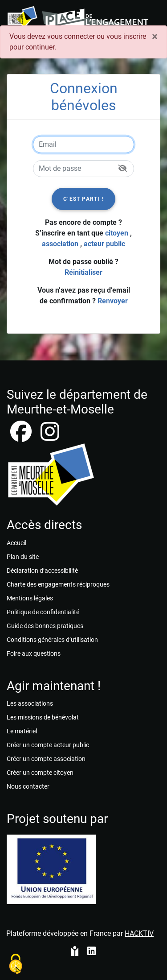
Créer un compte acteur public (48, 745)
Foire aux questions (34, 653)
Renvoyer (113, 301)
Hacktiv (139, 933)
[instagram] (50, 437)
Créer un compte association (46, 759)
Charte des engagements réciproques (58, 584)
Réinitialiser (83, 272)
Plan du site (23, 557)
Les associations (30, 703)
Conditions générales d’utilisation (52, 640)
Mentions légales (30, 598)
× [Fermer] (155, 37)
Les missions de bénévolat (43, 717)
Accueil (16, 543)
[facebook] (22, 437)
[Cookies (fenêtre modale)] (16, 965)
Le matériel (22, 731)
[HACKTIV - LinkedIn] (92, 952)
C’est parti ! (83, 199)
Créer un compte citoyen (40, 773)
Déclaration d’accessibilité (42, 571)
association (60, 244)
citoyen (117, 233)
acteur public (104, 244)
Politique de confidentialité (43, 612)
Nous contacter (28, 786)
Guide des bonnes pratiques (45, 626)
